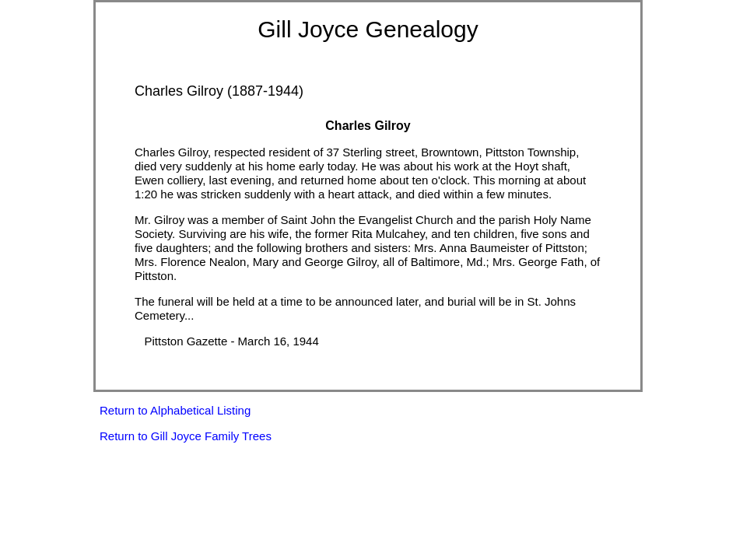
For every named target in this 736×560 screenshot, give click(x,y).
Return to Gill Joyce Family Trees (186, 436)
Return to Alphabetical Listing (175, 410)
